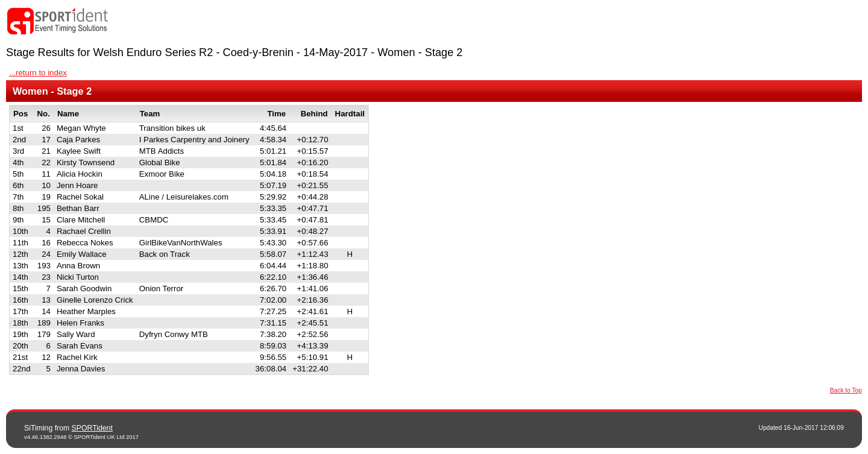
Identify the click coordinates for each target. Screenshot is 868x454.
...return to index (38, 73)
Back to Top (846, 390)
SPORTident (92, 428)
